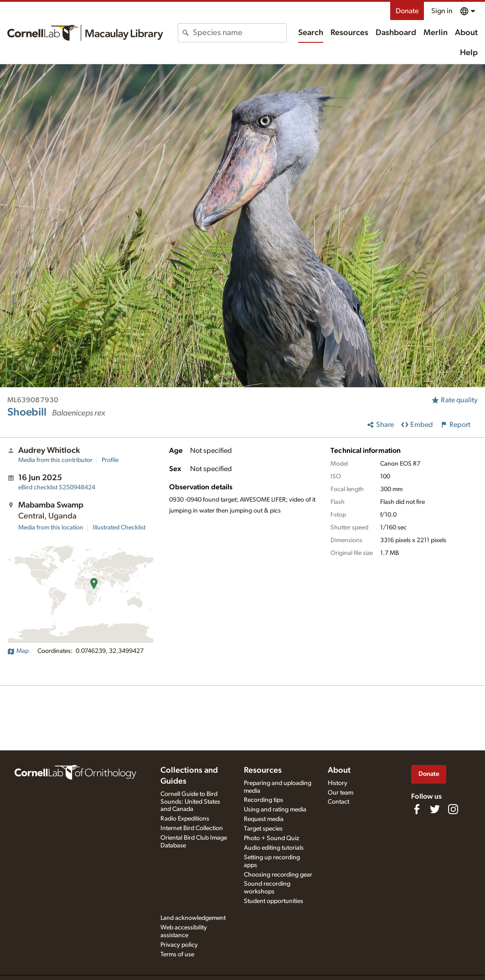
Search (311, 33)
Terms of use (177, 954)
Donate (407, 11)
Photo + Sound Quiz (271, 838)
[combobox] (240, 33)
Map (18, 651)
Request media (264, 819)
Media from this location (51, 528)
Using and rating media (275, 810)
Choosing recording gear (278, 875)
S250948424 (57, 487)
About (466, 33)
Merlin (436, 33)
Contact (338, 802)
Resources (349, 33)
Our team (341, 793)
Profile (110, 460)
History (338, 783)
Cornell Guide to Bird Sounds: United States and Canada (190, 802)
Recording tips (263, 800)
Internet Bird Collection (192, 828)
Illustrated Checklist (119, 528)
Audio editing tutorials (274, 848)
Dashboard (396, 33)
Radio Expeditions (185, 819)
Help (469, 53)
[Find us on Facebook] (417, 809)
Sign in (442, 11)
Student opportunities (273, 901)
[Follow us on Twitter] (435, 809)
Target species (263, 829)
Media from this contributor (55, 460)
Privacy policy (179, 945)
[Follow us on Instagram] (453, 809)
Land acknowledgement (193, 918)
